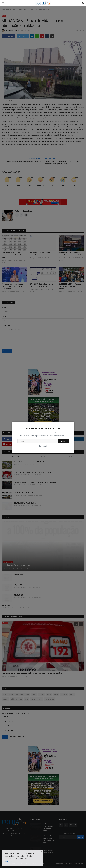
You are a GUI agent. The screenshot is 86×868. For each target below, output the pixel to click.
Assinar (63, 441)
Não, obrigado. (43, 446)
